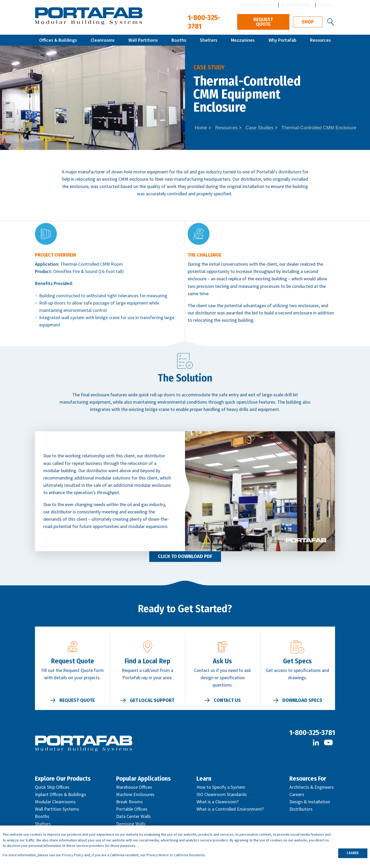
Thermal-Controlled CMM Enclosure (319, 128)
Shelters (209, 40)
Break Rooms (129, 802)
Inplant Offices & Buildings (61, 794)
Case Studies (259, 128)
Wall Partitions (143, 40)
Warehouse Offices (134, 787)
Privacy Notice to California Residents (176, 855)
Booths (179, 40)
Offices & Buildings (58, 40)
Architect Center (296, 5)
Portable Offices (132, 809)
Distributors (301, 809)
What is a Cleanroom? (217, 802)
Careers (297, 794)
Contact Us (227, 700)
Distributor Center (257, 5)
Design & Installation (310, 802)
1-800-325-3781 (312, 733)
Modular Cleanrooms (55, 802)
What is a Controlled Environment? (230, 809)
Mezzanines (243, 40)
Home (201, 128)
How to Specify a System (221, 787)
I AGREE (353, 853)
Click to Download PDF (185, 556)
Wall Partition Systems (57, 809)
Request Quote (263, 22)
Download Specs (302, 700)
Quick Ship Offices (52, 787)
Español (326, 5)
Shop (308, 22)
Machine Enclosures (135, 794)
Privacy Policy (73, 855)
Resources (320, 40)
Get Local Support (152, 700)
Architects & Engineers (312, 787)
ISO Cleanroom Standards (222, 794)
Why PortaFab (282, 40)
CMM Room (111, 264)
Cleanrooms (103, 40)
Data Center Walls (133, 816)
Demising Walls (131, 824)
